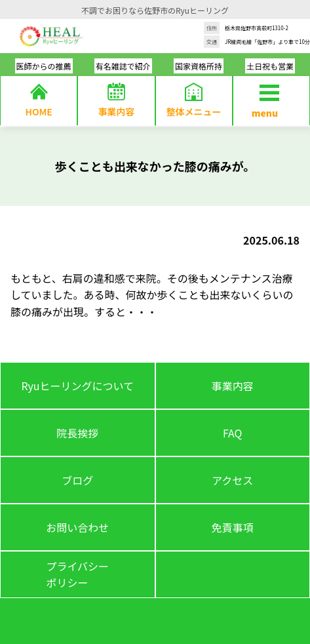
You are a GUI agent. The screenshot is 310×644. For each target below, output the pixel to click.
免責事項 (233, 527)
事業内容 (233, 386)
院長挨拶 (77, 433)
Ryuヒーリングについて (77, 386)
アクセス (232, 480)
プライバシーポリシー (77, 574)
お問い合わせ (77, 527)
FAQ (233, 433)
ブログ (77, 480)
